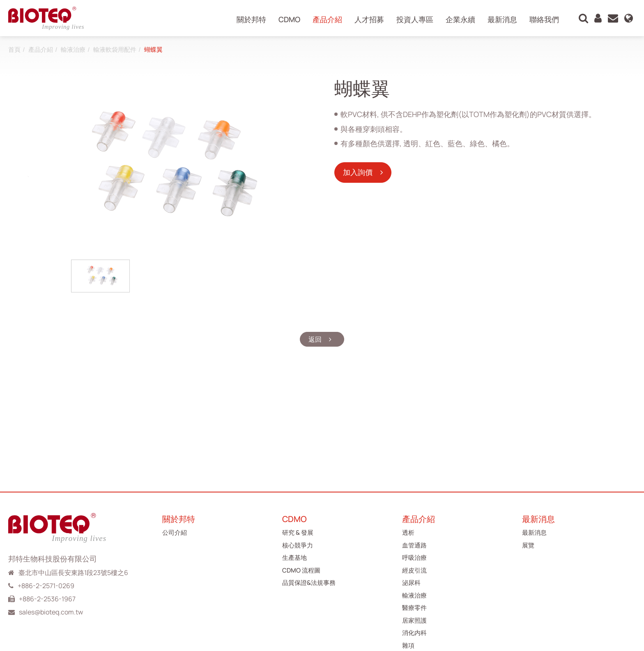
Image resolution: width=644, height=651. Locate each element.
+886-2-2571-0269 (46, 586)
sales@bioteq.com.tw (51, 612)
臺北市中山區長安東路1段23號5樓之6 (73, 573)
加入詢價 (359, 172)
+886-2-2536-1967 (47, 599)
